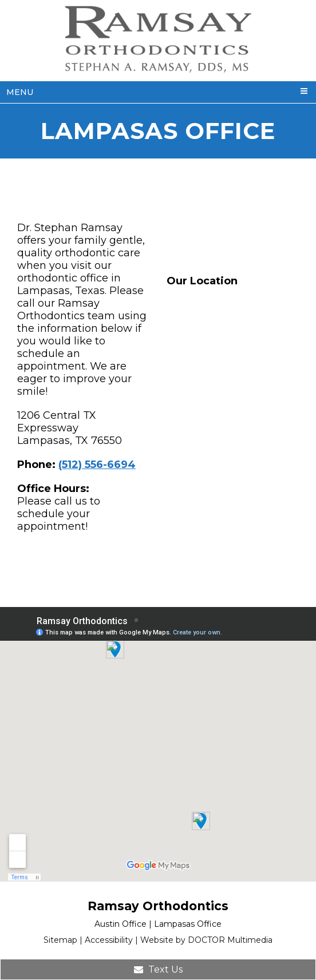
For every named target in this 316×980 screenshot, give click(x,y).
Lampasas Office (188, 924)
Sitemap (60, 940)
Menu (20, 92)
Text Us (158, 969)
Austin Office (121, 924)
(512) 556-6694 (97, 465)
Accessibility (109, 940)
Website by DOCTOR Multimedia (206, 940)
